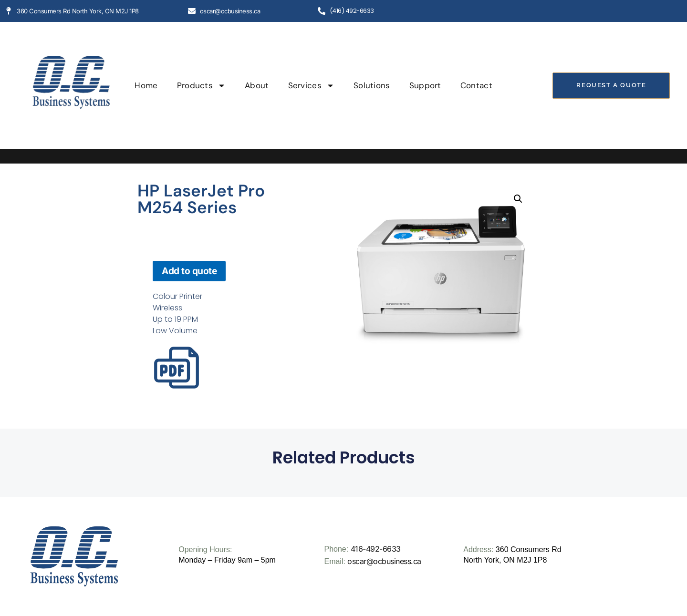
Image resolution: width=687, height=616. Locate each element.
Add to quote (189, 271)
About (257, 85)
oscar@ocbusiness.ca (384, 561)
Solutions (372, 85)
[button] (518, 199)
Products (201, 86)
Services (311, 86)
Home (146, 85)
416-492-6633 (376, 549)
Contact (476, 85)
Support (425, 85)
